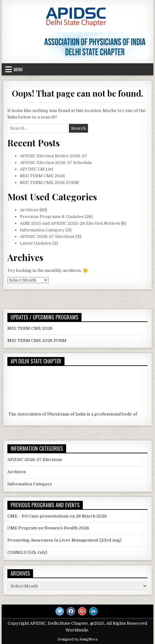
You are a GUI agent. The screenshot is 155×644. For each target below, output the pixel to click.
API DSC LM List (37, 169)
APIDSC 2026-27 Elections (47, 236)
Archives (29, 210)
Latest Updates (36, 243)
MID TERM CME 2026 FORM (49, 183)
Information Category (42, 230)
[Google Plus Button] (82, 611)
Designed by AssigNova (77, 639)
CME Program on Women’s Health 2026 (48, 528)
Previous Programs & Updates (52, 217)
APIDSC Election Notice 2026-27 (53, 156)
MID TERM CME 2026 (43, 176)
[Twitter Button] (60, 611)
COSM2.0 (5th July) (27, 552)
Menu (18, 69)
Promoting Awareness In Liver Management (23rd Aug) (65, 540)
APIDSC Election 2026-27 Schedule (56, 163)
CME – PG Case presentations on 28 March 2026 (57, 516)
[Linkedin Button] (93, 611)
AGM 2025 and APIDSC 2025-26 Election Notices (70, 223)
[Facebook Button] (71, 611)
